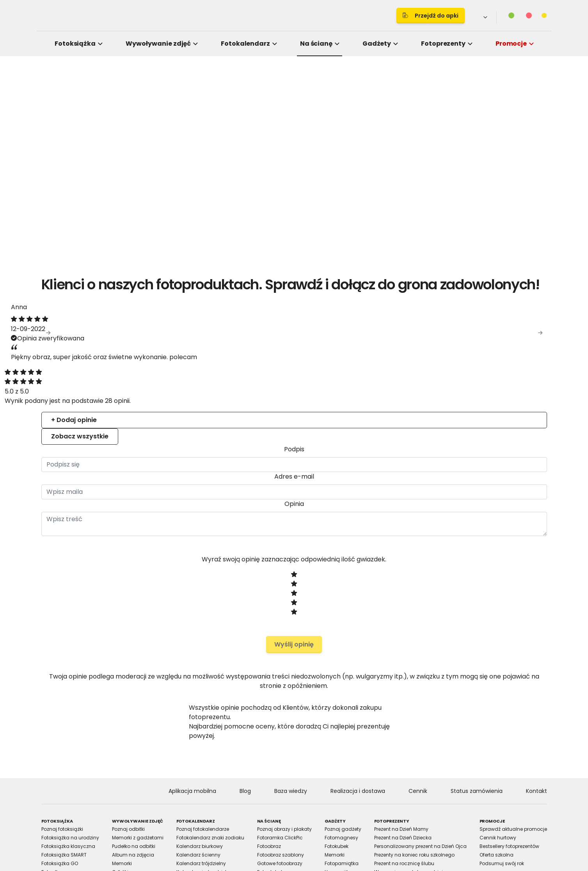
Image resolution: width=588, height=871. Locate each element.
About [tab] (411, 371)
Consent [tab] (177, 371)
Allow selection (359, 521)
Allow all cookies (427, 521)
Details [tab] (294, 371)
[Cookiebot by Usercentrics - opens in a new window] (427, 346)
